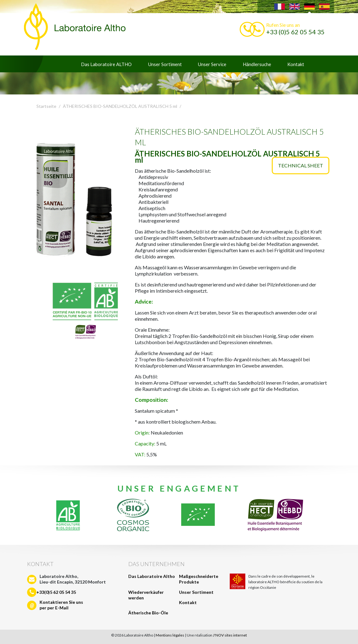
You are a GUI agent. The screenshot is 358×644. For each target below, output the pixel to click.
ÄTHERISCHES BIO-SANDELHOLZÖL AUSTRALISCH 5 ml (120, 106)
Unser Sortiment (165, 64)
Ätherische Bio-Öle (148, 613)
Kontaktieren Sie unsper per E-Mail (61, 605)
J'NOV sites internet (230, 635)
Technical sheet (301, 165)
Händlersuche (257, 64)
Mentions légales (170, 635)
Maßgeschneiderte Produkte (199, 579)
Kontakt (296, 64)
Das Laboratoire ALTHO (106, 64)
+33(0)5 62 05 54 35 (56, 592)
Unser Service (212, 64)
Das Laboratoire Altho (152, 576)
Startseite (46, 106)
